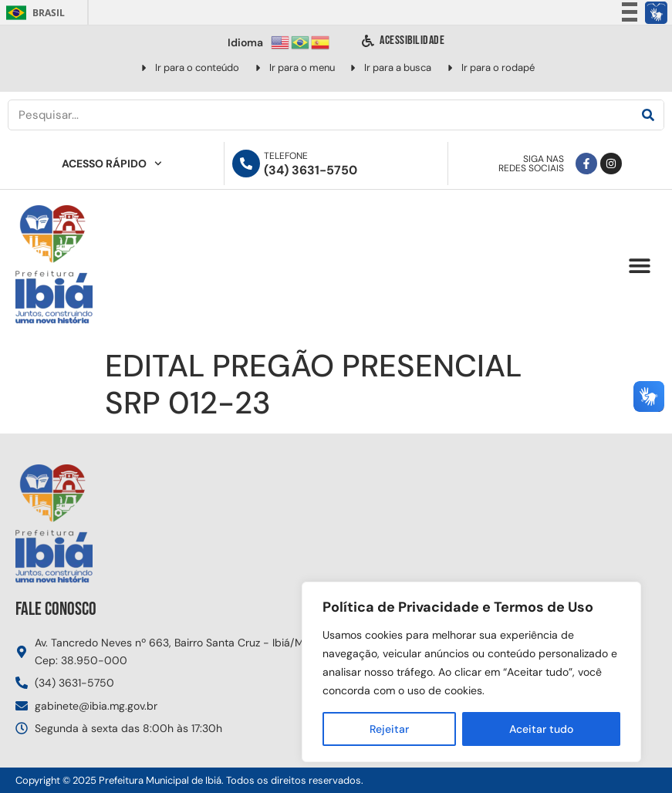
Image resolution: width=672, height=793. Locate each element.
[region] (471, 672)
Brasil (33, 13)
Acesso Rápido (112, 164)
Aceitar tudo (541, 729)
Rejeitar (389, 729)
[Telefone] (246, 164)
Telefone (286, 156)
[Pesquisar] (648, 115)
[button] (639, 266)
